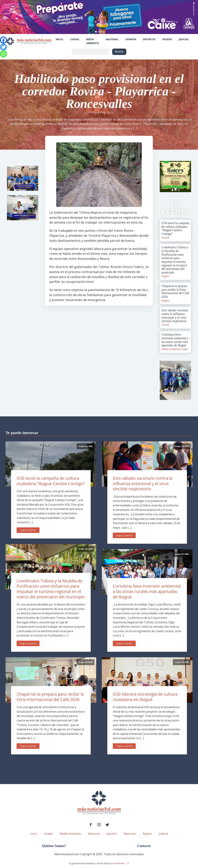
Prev (164, 177)
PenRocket (120, 863)
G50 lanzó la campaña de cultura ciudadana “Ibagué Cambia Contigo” (51, 481)
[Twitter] (3, 47)
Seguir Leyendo (28, 530)
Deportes (149, 39)
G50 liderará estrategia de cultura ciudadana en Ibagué (145, 697)
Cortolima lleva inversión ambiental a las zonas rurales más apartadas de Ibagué (147, 591)
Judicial (184, 39)
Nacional (112, 39)
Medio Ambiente (93, 41)
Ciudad (75, 39)
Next (187, 177)
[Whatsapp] (3, 54)
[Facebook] (3, 40)
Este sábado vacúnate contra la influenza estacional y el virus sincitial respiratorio (143, 483)
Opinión (131, 39)
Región (167, 39)
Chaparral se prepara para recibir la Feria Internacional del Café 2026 (50, 697)
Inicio (59, 39)
